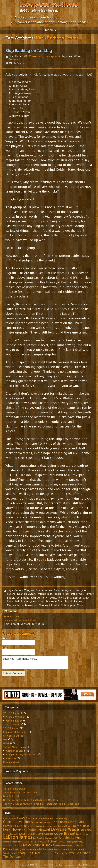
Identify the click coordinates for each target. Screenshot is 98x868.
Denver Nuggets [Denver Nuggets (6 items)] (50, 826)
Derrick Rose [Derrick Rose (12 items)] (81, 826)
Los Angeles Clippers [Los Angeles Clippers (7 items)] (43, 838)
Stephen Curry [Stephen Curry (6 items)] (48, 853)
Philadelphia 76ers (72, 605)
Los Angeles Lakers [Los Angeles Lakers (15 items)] (67, 838)
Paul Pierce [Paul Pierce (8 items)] (27, 850)
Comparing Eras (15, 751)
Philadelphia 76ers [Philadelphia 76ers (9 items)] (43, 849)
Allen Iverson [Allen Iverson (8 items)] (10, 819)
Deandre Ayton (26, 594)
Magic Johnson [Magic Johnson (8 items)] (10, 842)
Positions (11, 758)
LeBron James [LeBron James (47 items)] (18, 837)
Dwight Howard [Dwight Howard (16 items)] (39, 830)
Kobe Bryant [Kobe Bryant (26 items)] (65, 833)
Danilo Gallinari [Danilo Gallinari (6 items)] (36, 826)
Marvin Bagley (73, 601)
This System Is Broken (15, 789)
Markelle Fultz (55, 601)
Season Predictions (16, 717)
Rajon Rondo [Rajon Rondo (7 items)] (60, 850)
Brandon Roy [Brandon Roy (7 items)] (61, 819)
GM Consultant (33, 56)
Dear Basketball (11, 796)
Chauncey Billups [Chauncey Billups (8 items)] (42, 822)
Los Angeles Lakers (33, 601)
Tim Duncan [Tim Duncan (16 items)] (12, 857)
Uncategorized (53, 56)
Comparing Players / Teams (21, 755)
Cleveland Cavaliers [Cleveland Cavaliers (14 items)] (16, 826)
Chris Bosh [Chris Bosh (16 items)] (59, 822)
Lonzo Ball (13, 601)
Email (5, 648)
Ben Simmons (44, 590)
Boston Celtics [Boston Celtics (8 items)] (48, 819)
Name (5, 638)
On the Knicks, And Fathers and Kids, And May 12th (31, 800)
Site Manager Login (56, 865)
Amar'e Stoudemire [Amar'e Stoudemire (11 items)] (28, 818)
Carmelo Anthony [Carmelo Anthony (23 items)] (18, 822)
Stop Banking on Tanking (29, 51)
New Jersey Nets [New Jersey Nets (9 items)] (75, 842)
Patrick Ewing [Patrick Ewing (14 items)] (12, 849)
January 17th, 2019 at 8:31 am (20, 620)
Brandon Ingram (63, 590)
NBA (5, 740)
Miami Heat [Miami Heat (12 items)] (38, 842)
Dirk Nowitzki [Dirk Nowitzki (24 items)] (15, 830)
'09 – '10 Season (12, 713)
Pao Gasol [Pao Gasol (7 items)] (80, 846)
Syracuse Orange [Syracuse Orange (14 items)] (79, 853)
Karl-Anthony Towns (44, 598)
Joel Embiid (23, 598)
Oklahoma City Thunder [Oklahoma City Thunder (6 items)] (65, 846)
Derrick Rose (45, 594)
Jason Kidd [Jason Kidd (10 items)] (86, 830)
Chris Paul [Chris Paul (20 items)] (76, 822)
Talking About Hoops (14, 747)
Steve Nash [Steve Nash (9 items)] (61, 853)
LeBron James (81, 598)
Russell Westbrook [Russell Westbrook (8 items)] (75, 850)
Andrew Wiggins (24, 590)
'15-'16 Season (11, 728)
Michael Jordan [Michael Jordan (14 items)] (56, 842)
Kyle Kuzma (65, 598)
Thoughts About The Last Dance (20, 793)
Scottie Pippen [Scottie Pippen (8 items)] (10, 853)
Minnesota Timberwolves (22, 605)
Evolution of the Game (15, 732)
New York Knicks (49, 605)
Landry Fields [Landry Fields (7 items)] (82, 834)
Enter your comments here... (35, 663)
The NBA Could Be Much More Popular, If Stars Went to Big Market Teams (42, 804)
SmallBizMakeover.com (88, 865)
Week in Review (14, 721)
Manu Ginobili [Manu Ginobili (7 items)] (24, 842)
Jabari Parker (62, 594)
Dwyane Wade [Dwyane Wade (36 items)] (65, 829)
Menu (49, 30)
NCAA (6, 743)
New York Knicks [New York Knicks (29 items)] (39, 845)
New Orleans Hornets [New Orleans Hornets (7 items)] (13, 846)
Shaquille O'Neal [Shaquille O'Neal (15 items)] (30, 853)
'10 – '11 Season (12, 725)
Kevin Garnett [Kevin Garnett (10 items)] (45, 834)
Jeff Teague (78, 594)
